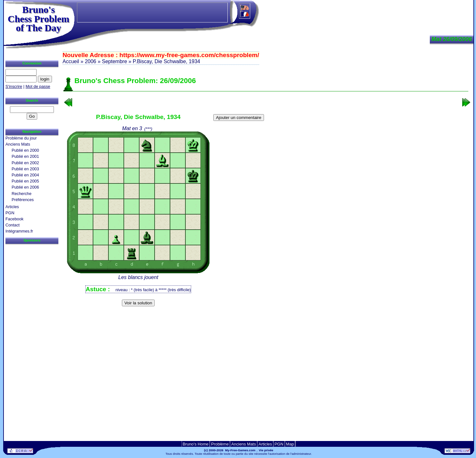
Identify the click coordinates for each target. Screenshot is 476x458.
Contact (13, 225)
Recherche (21, 194)
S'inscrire (14, 86)
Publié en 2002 (25, 163)
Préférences (23, 200)
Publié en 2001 (25, 156)
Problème (220, 444)
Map (290, 444)
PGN (10, 213)
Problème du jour (21, 138)
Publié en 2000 (25, 150)
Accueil (71, 61)
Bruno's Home (196, 444)
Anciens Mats (18, 144)
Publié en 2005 (25, 181)
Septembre (115, 61)
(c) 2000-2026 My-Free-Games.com (230, 450)
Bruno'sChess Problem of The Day (38, 19)
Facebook (14, 219)
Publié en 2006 (25, 187)
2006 (90, 61)
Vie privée (266, 450)
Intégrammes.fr (19, 231)
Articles (12, 207)
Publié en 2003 (25, 169)
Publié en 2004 (25, 175)
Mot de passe (38, 86)
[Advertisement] (266, 319)
